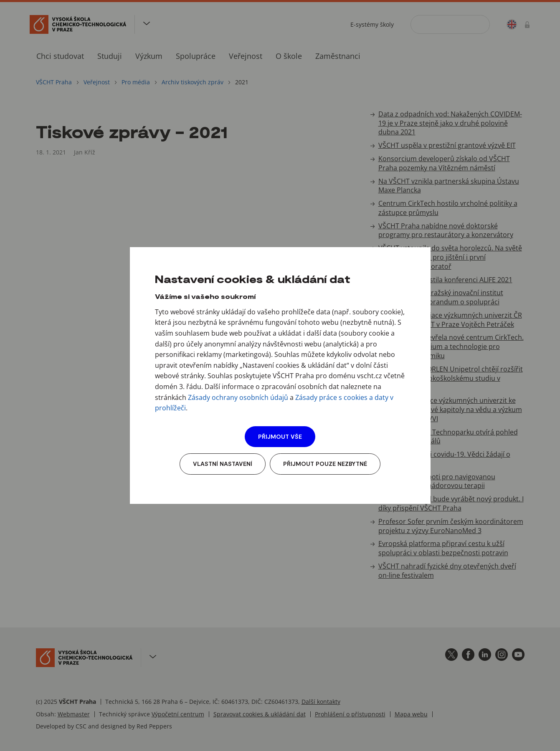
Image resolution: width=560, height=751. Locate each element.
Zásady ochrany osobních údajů (238, 397)
